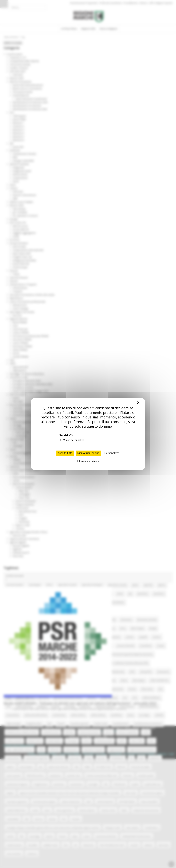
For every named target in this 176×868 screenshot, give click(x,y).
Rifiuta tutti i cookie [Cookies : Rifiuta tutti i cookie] (88, 453)
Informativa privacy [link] (88, 461)
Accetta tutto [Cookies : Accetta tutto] (65, 453)
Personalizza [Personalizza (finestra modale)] (112, 453)
